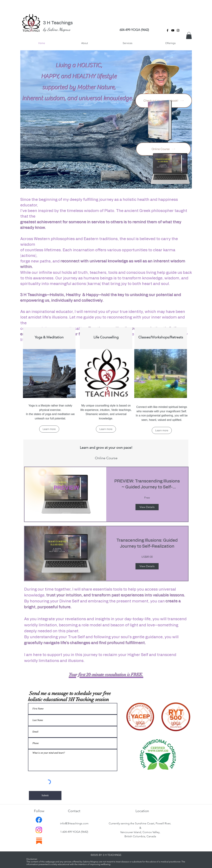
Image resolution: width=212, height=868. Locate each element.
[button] (189, 36)
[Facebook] (39, 820)
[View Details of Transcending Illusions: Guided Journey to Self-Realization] (147, 566)
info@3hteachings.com (74, 823)
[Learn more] (49, 429)
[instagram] (178, 30)
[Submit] (45, 796)
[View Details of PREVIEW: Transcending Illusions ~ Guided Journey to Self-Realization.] (147, 507)
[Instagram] (39, 830)
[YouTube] (173, 30)
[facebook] (168, 30)
